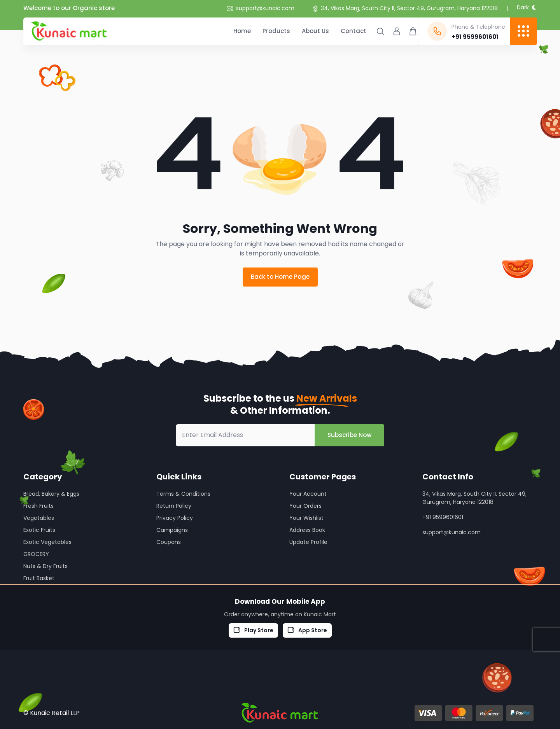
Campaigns (172, 530)
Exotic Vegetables (47, 542)
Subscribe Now (349, 435)
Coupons (169, 542)
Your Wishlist (306, 518)
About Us (315, 31)
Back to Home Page (280, 277)
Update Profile (308, 542)
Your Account (308, 494)
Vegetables (39, 518)
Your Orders (305, 506)
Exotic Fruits (39, 530)
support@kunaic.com (261, 8)
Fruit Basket (39, 578)
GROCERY (36, 554)
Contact (353, 31)
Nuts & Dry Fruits (45, 566)
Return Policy (174, 506)
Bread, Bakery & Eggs (51, 494)
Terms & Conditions (183, 494)
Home (242, 31)
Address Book (307, 530)
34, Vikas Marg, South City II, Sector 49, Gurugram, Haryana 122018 (409, 8)
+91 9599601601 (443, 517)
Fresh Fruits (38, 506)
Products (276, 31)
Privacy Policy (175, 518)
